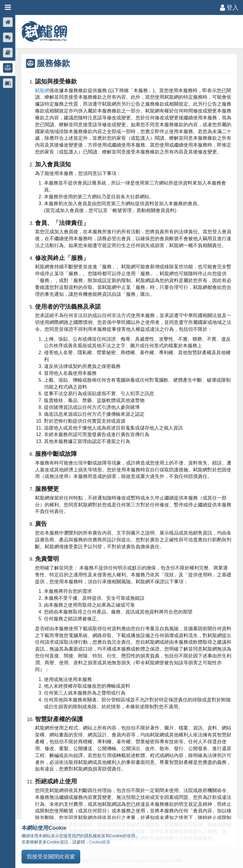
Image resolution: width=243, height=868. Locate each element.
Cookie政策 (100, 842)
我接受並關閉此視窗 (51, 857)
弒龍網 (42, 90)
